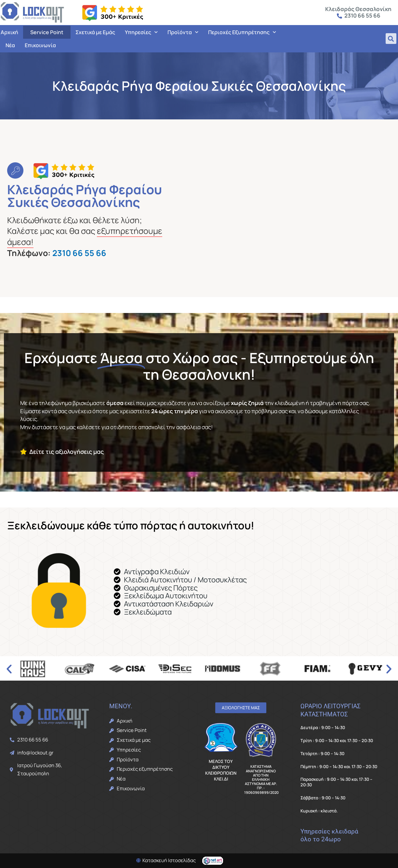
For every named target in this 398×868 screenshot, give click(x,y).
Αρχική (9, 32)
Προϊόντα (183, 32)
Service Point (47, 32)
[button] (391, 39)
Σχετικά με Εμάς (95, 32)
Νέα (10, 45)
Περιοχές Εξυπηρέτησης (242, 32)
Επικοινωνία (40, 45)
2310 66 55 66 (79, 253)
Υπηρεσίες (141, 32)
